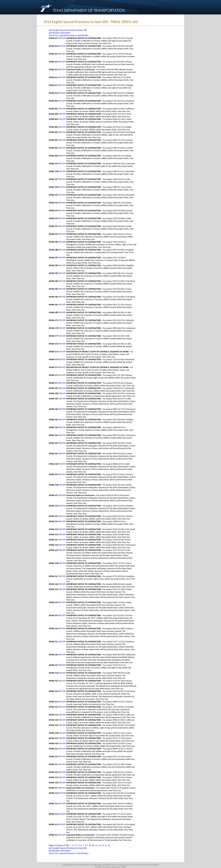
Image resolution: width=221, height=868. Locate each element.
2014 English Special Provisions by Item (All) (68, 30)
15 (106, 845)
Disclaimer (124, 865)
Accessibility (154, 865)
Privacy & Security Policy (139, 865)
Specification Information (60, 33)
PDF (60, 38)
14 (103, 845)
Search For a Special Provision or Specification (69, 35)
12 (96, 845)
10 (90, 845)
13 (99, 845)
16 (109, 845)
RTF (64, 38)
